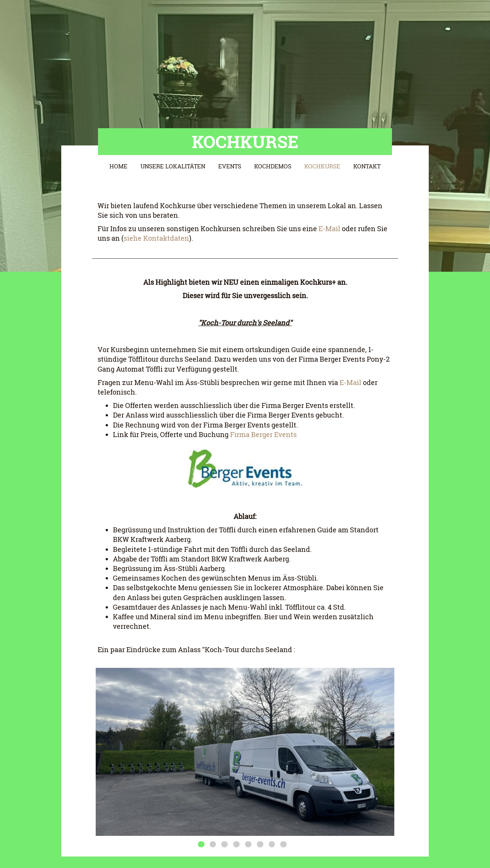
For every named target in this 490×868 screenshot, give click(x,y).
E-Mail (329, 228)
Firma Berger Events (263, 434)
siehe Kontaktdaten (156, 238)
